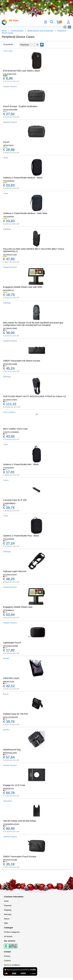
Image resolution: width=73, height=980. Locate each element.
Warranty (8, 914)
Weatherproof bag (12, 750)
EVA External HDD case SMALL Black (22, 71)
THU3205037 (9, 468)
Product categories (12, 932)
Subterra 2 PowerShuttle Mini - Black (21, 464)
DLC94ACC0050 (10, 328)
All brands (8, 936)
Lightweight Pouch (12, 643)
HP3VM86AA (9, 610)
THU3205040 (9, 181)
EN (69, 27)
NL (65, 27)
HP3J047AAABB (10, 860)
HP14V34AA (8, 145)
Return (7, 919)
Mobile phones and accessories (40, 31)
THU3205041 (9, 217)
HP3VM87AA (9, 290)
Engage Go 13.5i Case (14, 785)
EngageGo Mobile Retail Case (18, 607)
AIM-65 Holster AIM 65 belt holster (20, 821)
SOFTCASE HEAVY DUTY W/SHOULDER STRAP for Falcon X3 (34, 396)
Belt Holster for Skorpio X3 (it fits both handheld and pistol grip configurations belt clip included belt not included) (33, 324)
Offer (6, 923)
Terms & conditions (12, 965)
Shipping (8, 910)
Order (6, 901)
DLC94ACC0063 (10, 400)
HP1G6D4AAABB (11, 646)
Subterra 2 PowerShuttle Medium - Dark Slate (25, 213)
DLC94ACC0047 (10, 575)
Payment (8, 905)
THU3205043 (9, 539)
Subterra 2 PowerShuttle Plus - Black (21, 536)
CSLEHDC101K (10, 74)
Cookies (7, 961)
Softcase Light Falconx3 (15, 571)
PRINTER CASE (11, 678)
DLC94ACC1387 (10, 255)
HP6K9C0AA (9, 789)
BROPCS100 (9, 682)
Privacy (7, 956)
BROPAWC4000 (10, 753)
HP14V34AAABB (10, 110)
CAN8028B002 (9, 503)
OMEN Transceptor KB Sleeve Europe (22, 361)
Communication (17, 31)
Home (4, 31)
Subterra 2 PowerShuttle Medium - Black (23, 178)
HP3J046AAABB (10, 364)
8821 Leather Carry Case (15, 429)
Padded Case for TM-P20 (15, 714)
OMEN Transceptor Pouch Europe (20, 856)
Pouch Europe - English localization (20, 106)
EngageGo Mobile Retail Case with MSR (23, 287)
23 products (8, 44)
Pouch (6, 142)
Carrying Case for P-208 (15, 500)
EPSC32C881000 (11, 717)
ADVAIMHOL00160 (11, 824)
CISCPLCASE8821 (11, 432)
